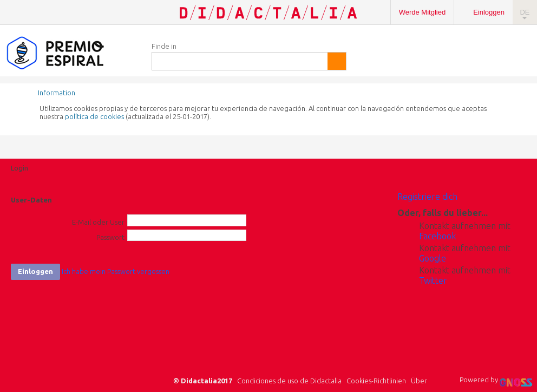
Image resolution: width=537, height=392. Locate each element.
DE (525, 12)
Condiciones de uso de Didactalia (289, 381)
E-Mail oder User (98, 222)
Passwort (110, 237)
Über (419, 381)
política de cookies (94, 116)
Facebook (437, 236)
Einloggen (489, 12)
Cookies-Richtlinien (376, 381)
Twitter (433, 280)
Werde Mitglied (422, 12)
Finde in (164, 46)
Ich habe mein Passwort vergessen (116, 271)
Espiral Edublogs (70, 53)
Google (433, 258)
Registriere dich (427, 197)
